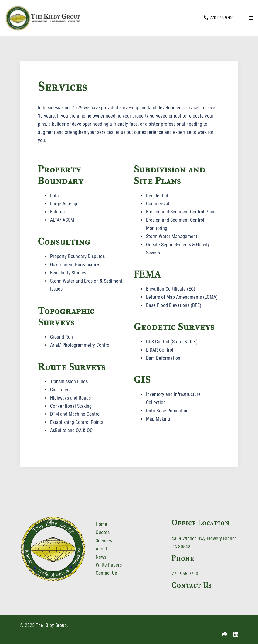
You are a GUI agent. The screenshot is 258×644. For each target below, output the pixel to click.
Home (101, 524)
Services (104, 541)
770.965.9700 (185, 574)
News (101, 557)
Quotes (103, 532)
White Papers (109, 565)
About (101, 549)
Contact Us (106, 573)
